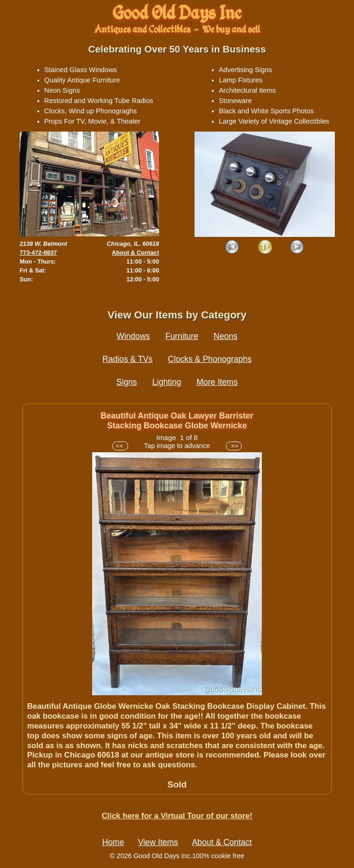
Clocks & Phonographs (210, 359)
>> (234, 446)
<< (120, 446)
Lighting (167, 382)
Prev (233, 247)
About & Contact (135, 253)
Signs (127, 382)
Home (113, 842)
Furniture (182, 336)
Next (297, 247)
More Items (217, 382)
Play (265, 247)
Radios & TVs (127, 359)
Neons (226, 336)
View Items (158, 842)
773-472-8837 (38, 253)
